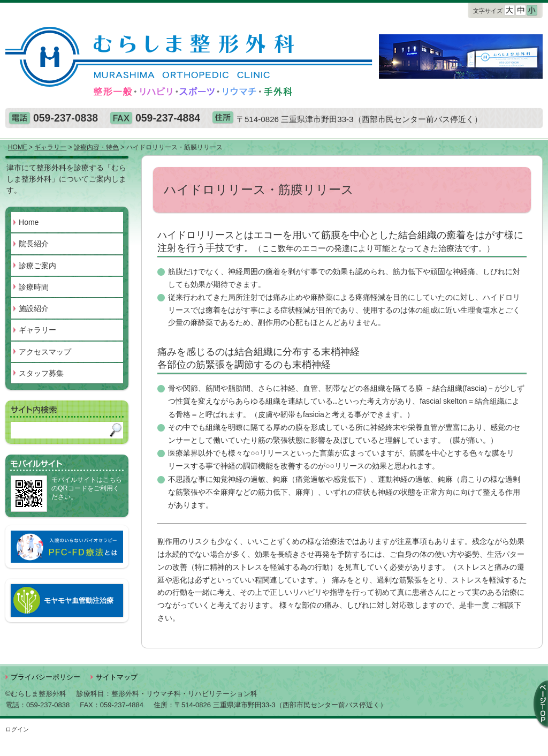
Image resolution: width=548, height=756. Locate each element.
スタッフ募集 (41, 373)
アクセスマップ (45, 352)
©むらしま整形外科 (36, 694)
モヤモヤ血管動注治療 (79, 600)
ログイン (17, 729)
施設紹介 (34, 308)
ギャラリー (37, 330)
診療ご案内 (37, 266)
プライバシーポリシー (45, 677)
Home (29, 222)
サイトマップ (117, 677)
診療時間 (34, 287)
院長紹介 (34, 244)
